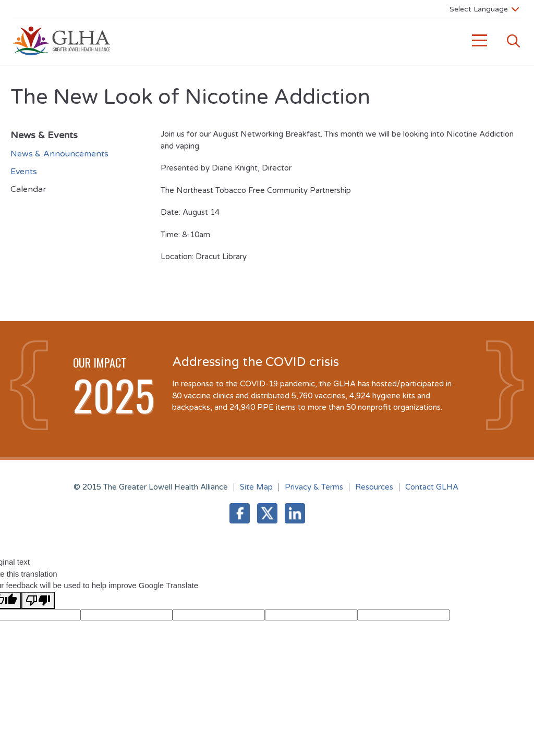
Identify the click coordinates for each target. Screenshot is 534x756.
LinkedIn (295, 513)
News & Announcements (59, 154)
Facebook (240, 513)
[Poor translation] (38, 600)
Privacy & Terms (314, 487)
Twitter (267, 513)
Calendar (28, 189)
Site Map (256, 487)
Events (24, 172)
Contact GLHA (432, 487)
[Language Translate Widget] (484, 9)
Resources (374, 487)
